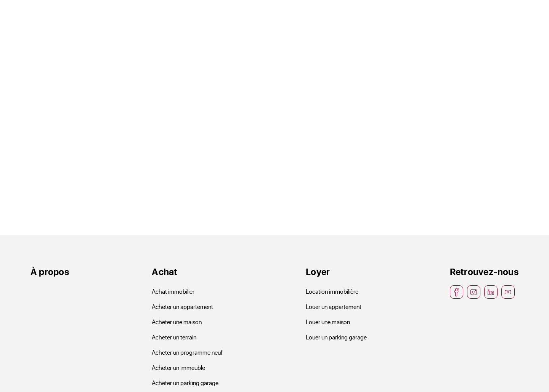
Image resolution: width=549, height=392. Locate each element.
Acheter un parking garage (185, 383)
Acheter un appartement (182, 306)
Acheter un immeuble (178, 367)
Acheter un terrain (174, 337)
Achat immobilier (173, 291)
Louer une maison (328, 322)
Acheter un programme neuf (187, 352)
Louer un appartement (334, 306)
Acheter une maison (177, 322)
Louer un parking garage (336, 337)
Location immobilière (332, 291)
